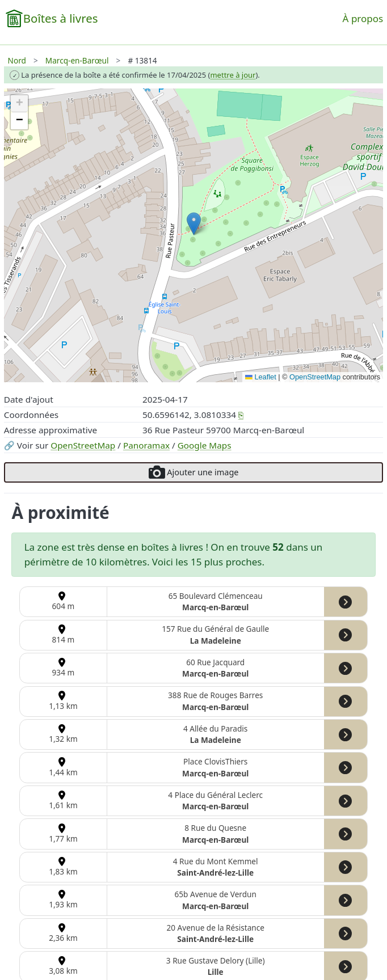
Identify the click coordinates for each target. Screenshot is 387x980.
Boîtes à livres (61, 18)
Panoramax (146, 445)
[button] (194, 224)
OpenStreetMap (83, 445)
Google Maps (205, 445)
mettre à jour (233, 75)
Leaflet (261, 377)
